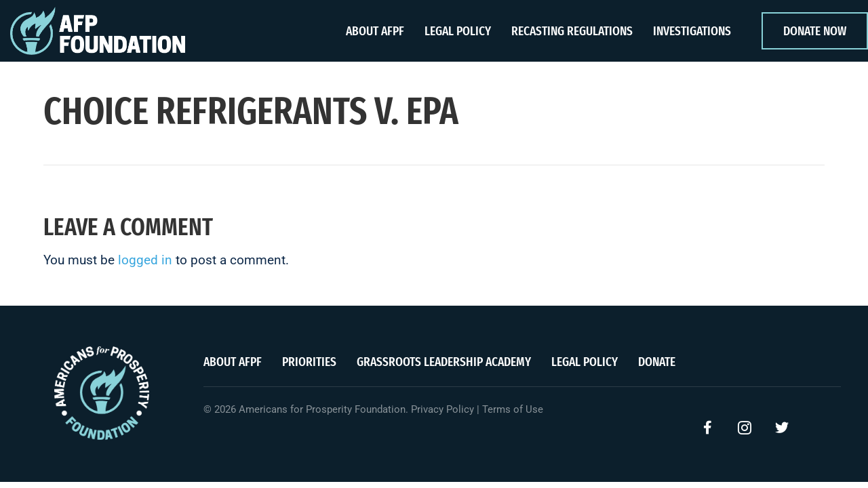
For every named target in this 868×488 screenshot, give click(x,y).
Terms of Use (513, 409)
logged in (145, 260)
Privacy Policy (442, 409)
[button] (707, 428)
